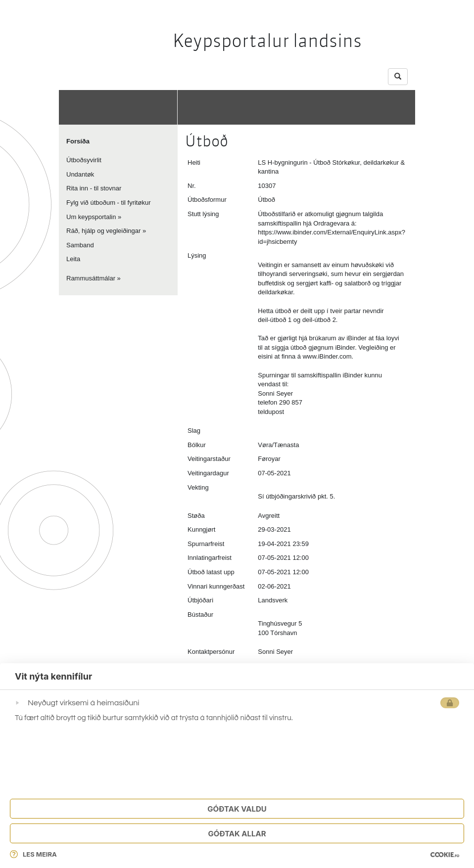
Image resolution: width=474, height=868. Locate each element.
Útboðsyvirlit (84, 160)
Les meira (33, 854)
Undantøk (80, 174)
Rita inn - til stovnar (94, 188)
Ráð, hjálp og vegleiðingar (103, 231)
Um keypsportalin (91, 217)
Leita (73, 259)
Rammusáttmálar (91, 278)
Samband (80, 245)
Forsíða (78, 141)
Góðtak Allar (237, 834)
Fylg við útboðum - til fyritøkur (109, 203)
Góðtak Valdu (237, 809)
